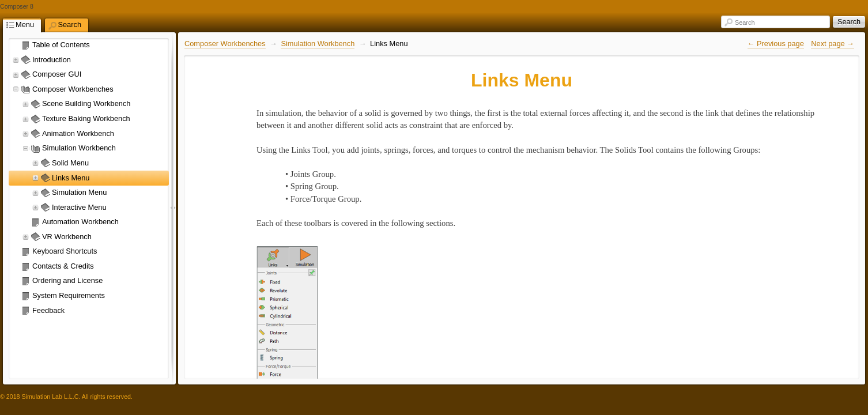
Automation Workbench (80, 222)
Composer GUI (57, 74)
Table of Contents (61, 45)
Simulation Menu (79, 192)
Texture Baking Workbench (86, 118)
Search (745, 22)
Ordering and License (67, 280)
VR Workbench (67, 237)
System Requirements (69, 295)
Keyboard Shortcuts (65, 251)
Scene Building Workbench (86, 103)
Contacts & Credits (63, 266)
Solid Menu (70, 163)
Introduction (52, 60)
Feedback (48, 310)
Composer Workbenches (73, 89)
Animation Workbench (78, 133)
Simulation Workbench (79, 148)
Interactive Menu (79, 207)
